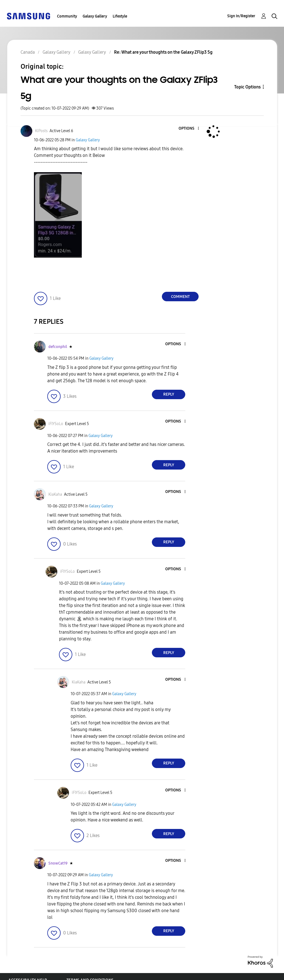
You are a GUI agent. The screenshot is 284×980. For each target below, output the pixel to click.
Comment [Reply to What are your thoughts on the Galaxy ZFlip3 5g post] (180, 297)
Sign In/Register (241, 16)
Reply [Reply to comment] (169, 394)
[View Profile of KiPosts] (41, 131)
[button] (189, 129)
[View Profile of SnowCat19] (58, 863)
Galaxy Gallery (95, 16)
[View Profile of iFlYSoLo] (56, 424)
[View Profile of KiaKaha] (55, 494)
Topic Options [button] (247, 87)
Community (67, 16)
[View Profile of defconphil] (58, 347)
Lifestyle (120, 16)
